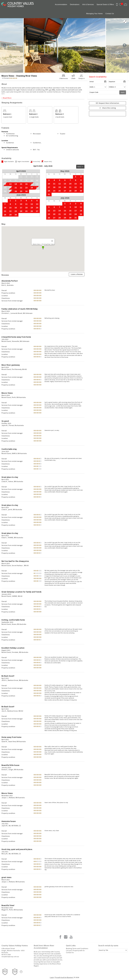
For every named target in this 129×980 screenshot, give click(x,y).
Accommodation (61, 4)
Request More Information (109, 103)
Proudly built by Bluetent (64, 977)
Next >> (80, 167)
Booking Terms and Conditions (77, 949)
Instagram (66, 937)
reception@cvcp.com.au (10, 957)
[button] (43, 248)
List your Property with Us (75, 951)
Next (124, 45)
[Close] (52, 241)
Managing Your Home (94, 14)
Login (52, 977)
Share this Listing (109, 108)
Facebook (60, 937)
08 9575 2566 (6, 955)
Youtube (71, 937)
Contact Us (110, 14)
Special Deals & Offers (105, 4)
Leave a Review (77, 274)
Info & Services (88, 4)
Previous (5, 45)
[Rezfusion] (21, 972)
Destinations (75, 4)
